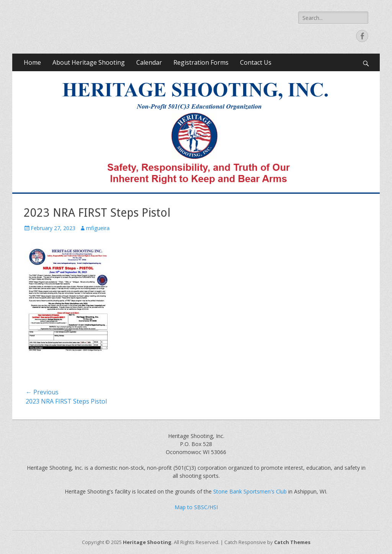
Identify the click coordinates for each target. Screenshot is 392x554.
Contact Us (256, 62)
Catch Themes (292, 542)
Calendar (149, 62)
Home (32, 62)
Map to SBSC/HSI (196, 507)
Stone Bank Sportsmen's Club (250, 491)
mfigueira (98, 228)
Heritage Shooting (147, 542)
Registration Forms (201, 62)
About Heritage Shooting (89, 62)
